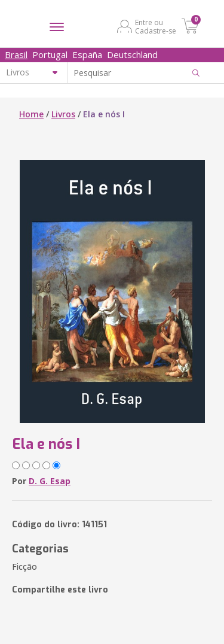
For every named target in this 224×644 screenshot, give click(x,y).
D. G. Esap (50, 481)
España (87, 54)
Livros (63, 114)
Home (31, 114)
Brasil (16, 54)
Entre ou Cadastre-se (156, 26)
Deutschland (132, 54)
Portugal (50, 54)
